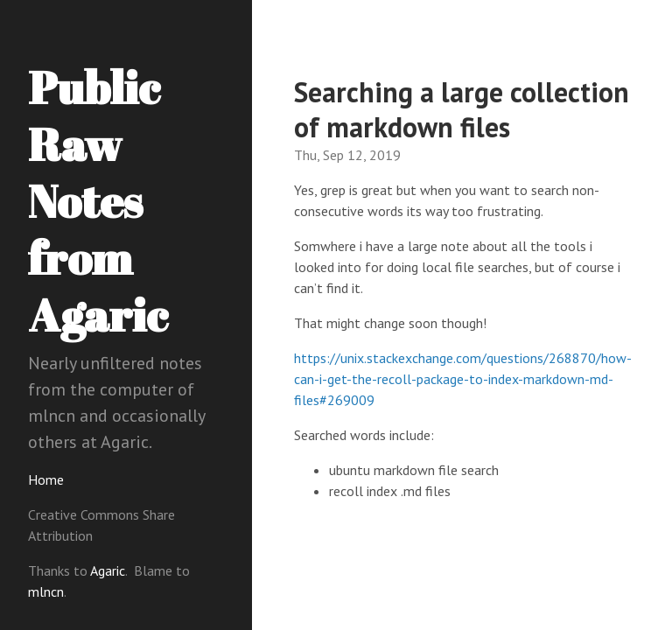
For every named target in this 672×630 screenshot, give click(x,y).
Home (46, 479)
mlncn (46, 591)
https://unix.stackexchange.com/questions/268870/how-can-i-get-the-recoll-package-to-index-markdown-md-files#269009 (463, 379)
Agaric (108, 570)
